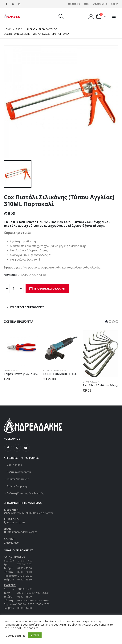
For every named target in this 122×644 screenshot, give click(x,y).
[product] (22, 348)
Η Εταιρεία (74, 4)
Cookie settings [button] (16, 635)
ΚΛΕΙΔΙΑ (96, 382)
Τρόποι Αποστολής (18, 479)
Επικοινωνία (100, 4)
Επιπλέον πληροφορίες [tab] (27, 307)
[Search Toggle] (61, 16)
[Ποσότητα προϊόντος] (14, 289)
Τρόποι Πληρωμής (17, 486)
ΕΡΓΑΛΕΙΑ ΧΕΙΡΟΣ (37, 275)
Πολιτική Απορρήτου (19, 472)
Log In (115, 4)
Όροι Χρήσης (14, 465)
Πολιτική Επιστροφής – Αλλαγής (25, 493)
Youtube (26, 448)
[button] (107, 322)
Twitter (17, 448)
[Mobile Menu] (114, 16)
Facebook (8, 448)
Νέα (86, 4)
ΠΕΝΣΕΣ (17, 370)
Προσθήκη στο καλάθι (50, 289)
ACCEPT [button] (35, 635)
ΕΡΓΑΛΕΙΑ (22, 275)
